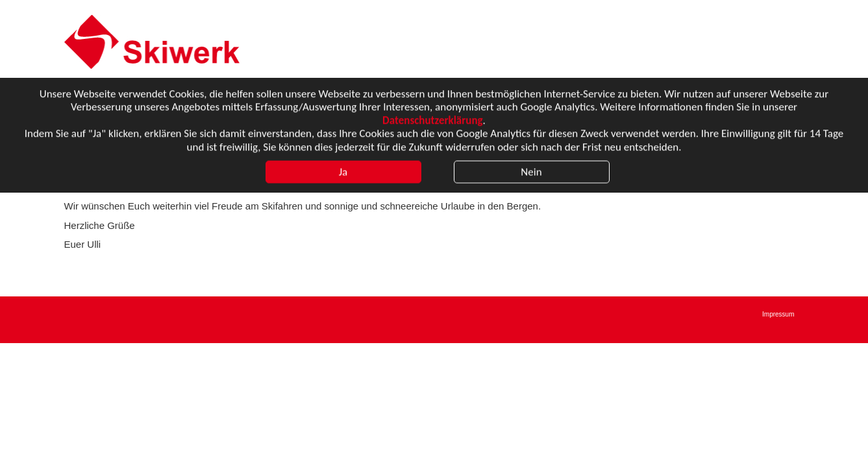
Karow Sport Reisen (157, 42)
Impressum (778, 314)
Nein (531, 173)
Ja (343, 173)
